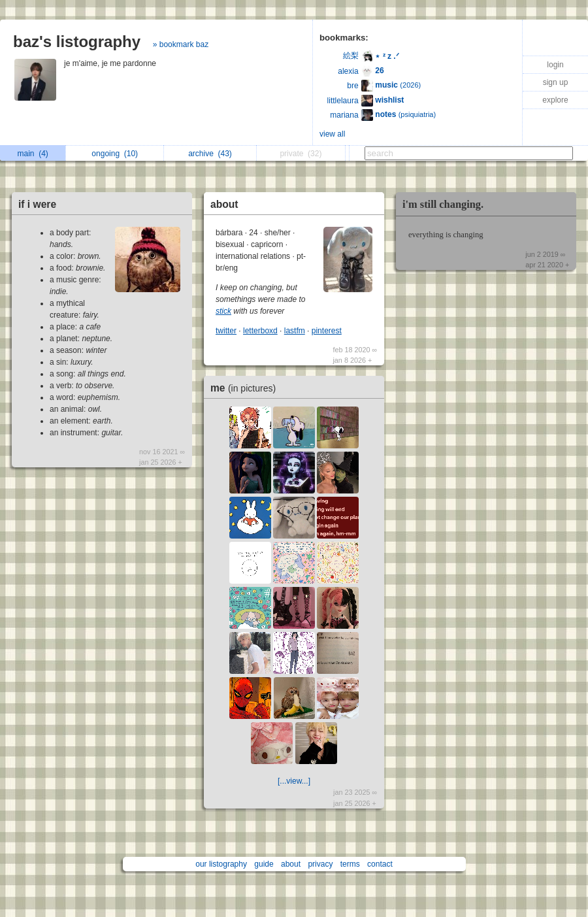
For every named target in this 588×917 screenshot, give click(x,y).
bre (352, 86)
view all (332, 134)
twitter (226, 331)
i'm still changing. (443, 204)
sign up (556, 82)
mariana (344, 115)
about (224, 204)
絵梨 (351, 56)
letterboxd (260, 331)
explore (555, 100)
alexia (348, 71)
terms (350, 864)
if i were (37, 204)
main (32, 154)
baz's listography (77, 42)
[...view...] (294, 781)
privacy (320, 864)
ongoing (115, 154)
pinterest (327, 331)
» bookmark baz (181, 44)
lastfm (295, 331)
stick (223, 311)
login (555, 65)
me (246, 388)
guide (264, 864)
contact (380, 864)
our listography (221, 864)
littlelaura (343, 101)
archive (210, 154)
